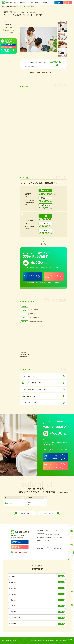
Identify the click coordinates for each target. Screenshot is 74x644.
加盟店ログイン (40, 552)
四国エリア (14, 612)
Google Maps (9, 503)
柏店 (6, 498)
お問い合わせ (58, 549)
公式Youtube (23, 552)
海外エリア (14, 624)
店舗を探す (45, 3)
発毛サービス (38, 3)
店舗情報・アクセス (10, 30)
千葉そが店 (30, 498)
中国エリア (14, 606)
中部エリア (14, 594)
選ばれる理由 (23, 3)
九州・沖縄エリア (15, 618)
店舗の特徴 (8, 25)
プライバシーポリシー (6, 640)
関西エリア (14, 600)
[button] (63, 24)
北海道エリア (14, 576)
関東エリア (6, 12)
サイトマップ (16, 640)
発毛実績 (50, 3)
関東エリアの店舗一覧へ (49, 513)
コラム (48, 540)
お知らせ (39, 540)
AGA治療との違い (40, 534)
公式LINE (14, 552)
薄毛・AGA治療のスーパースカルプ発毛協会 (49, 640)
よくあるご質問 (9, 33)
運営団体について (49, 549)
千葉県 (11, 12)
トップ (7, 22)
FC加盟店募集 (40, 549)
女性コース (58, 531)
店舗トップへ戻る (25, 513)
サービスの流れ (40, 538)
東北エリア (14, 582)
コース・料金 (30, 3)
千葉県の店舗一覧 (64, 493)
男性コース (49, 531)
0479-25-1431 (8, 50)
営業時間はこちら (8, 52)
